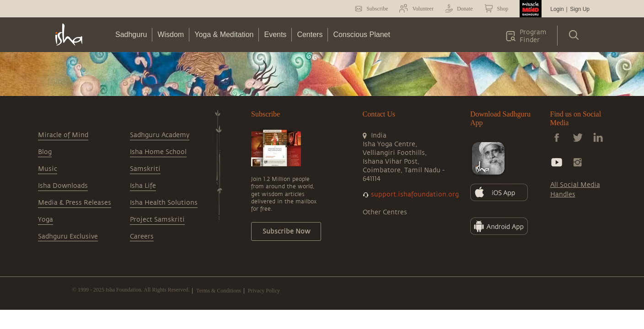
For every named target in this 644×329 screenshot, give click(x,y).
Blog (45, 152)
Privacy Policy (264, 291)
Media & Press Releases (75, 203)
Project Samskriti (157, 220)
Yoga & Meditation (224, 34)
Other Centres (385, 212)
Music (48, 169)
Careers (142, 236)
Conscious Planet (362, 34)
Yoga (46, 220)
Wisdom (171, 34)
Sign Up (580, 9)
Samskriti (145, 169)
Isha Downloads (63, 186)
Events (275, 34)
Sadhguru (131, 34)
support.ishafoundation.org (415, 194)
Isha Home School (158, 152)
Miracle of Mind (63, 135)
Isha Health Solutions (164, 203)
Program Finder (533, 36)
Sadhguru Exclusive (68, 236)
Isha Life (143, 186)
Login (557, 9)
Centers (310, 34)
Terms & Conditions (219, 291)
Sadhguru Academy (160, 135)
